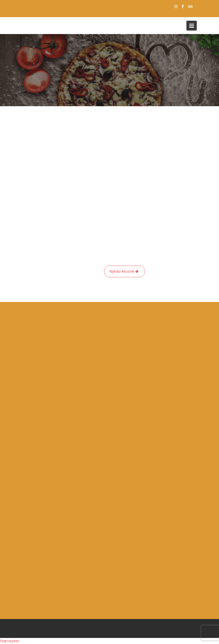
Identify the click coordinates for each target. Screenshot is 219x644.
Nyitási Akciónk (122, 271)
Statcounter (10, 641)
